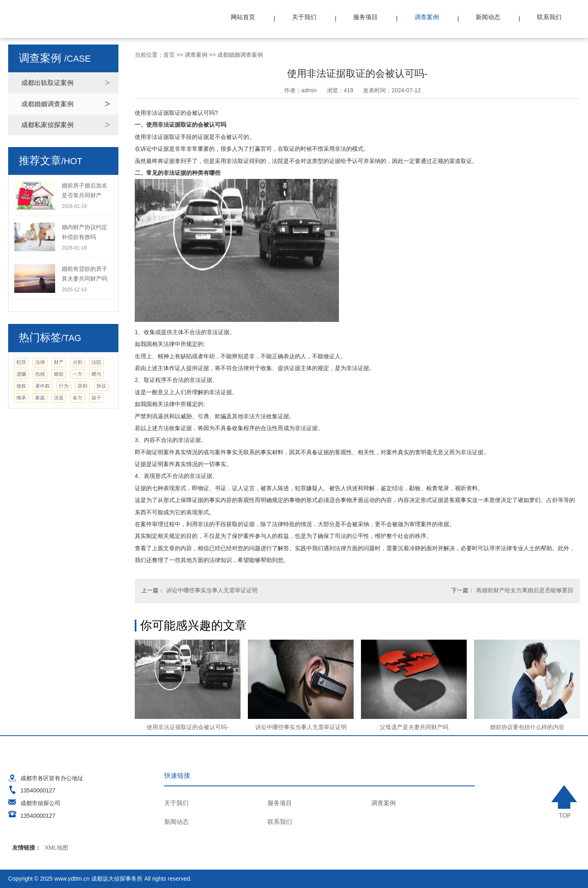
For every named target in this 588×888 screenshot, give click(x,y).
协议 (101, 386)
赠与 (96, 374)
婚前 (59, 374)
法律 (40, 362)
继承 (21, 398)
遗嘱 (21, 374)
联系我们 (549, 17)
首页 (169, 55)
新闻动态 (488, 17)
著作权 (42, 386)
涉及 (59, 398)
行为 (64, 386)
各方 (78, 398)
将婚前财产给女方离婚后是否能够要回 (525, 590)
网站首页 (243, 17)
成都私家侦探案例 (47, 125)
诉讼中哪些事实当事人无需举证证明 (212, 590)
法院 (96, 362)
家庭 (40, 398)
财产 (59, 362)
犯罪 (21, 362)
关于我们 (304, 17)
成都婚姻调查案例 (47, 104)
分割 (78, 362)
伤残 (40, 374)
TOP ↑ (566, 801)
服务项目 (365, 17)
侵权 (21, 386)
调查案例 (427, 17)
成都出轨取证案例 (47, 83)
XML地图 (57, 848)
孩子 (96, 398)
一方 (78, 374)
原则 (82, 386)
